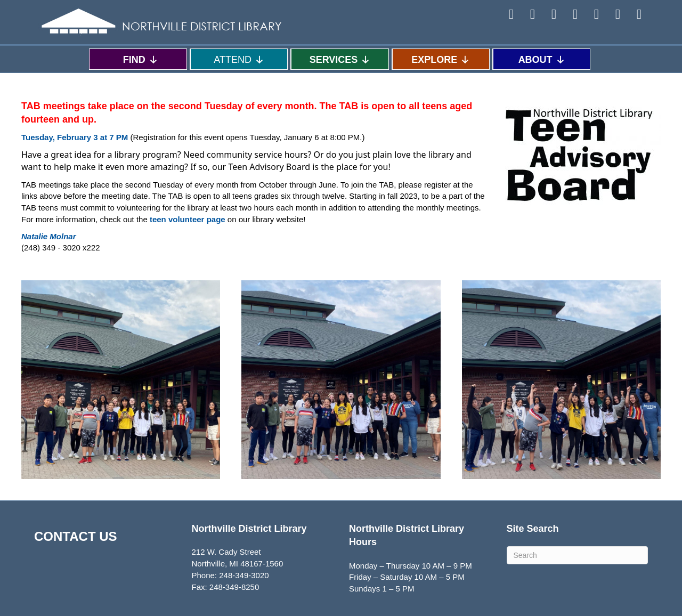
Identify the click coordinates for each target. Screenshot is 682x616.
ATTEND (239, 59)
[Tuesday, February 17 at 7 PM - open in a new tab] (75, 137)
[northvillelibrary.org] (49, 236)
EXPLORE (441, 59)
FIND (141, 59)
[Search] (578, 555)
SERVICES (340, 59)
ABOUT (542, 59)
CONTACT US (76, 536)
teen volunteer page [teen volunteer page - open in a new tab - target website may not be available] (188, 219)
